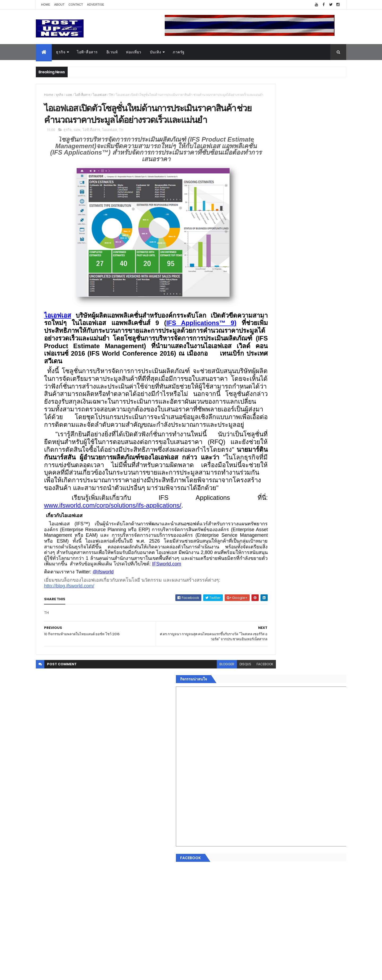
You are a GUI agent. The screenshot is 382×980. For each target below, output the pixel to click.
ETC (257, 900)
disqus (209, 738)
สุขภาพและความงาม (267, 835)
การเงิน (256, 822)
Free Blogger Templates (99, 973)
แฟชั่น (255, 841)
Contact (76, 5)
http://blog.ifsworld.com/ (69, 660)
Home (46, 5)
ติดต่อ (255, 860)
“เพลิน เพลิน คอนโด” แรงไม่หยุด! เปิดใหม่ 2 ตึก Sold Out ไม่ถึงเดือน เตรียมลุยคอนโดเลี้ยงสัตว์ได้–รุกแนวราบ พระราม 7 (309, 528)
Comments (322, 874)
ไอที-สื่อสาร (87, 52)
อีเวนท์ (112, 52)
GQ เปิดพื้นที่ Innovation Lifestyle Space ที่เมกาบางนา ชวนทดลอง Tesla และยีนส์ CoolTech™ (309, 571)
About (59, 5)
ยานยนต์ (257, 803)
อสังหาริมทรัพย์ (262, 797)
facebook (229, 738)
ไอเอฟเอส (100, 95)
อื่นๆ (253, 854)
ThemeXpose (66, 973)
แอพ (69, 95)
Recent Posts (274, 874)
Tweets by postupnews (271, 500)
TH (111, 95)
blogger (190, 738)
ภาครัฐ (179, 52)
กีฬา (253, 828)
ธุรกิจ (61, 52)
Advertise (96, 5)
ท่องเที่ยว (134, 52)
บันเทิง (156, 52)
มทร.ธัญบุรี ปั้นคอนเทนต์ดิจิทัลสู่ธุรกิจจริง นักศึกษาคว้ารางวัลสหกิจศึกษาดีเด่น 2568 (306, 547)
